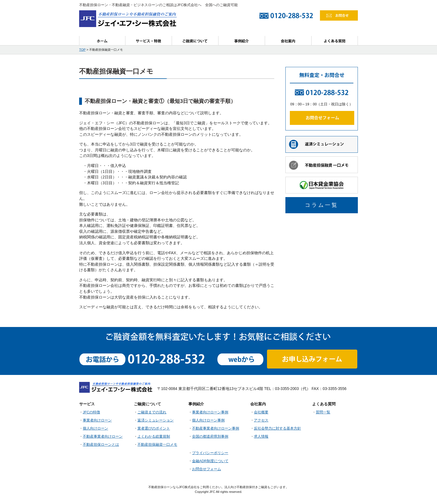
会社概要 (261, 412)
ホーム (102, 41)
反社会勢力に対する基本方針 (277, 428)
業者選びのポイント (154, 428)
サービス (149, 41)
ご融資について (195, 41)
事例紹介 (242, 41)
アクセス (261, 420)
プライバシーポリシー (210, 453)
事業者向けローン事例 (210, 412)
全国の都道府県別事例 (210, 437)
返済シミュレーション (156, 420)
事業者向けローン (97, 420)
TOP (82, 50)
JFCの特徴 (91, 412)
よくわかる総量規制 (154, 437)
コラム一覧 (322, 205)
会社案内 (288, 41)
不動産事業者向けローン (103, 437)
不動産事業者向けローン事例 (216, 428)
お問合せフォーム (207, 469)
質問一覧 (323, 412)
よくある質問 (335, 41)
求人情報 (261, 437)
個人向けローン (95, 428)
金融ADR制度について (210, 461)
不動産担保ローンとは (101, 445)
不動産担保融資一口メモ (157, 445)
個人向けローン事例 (208, 420)
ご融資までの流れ (152, 412)
